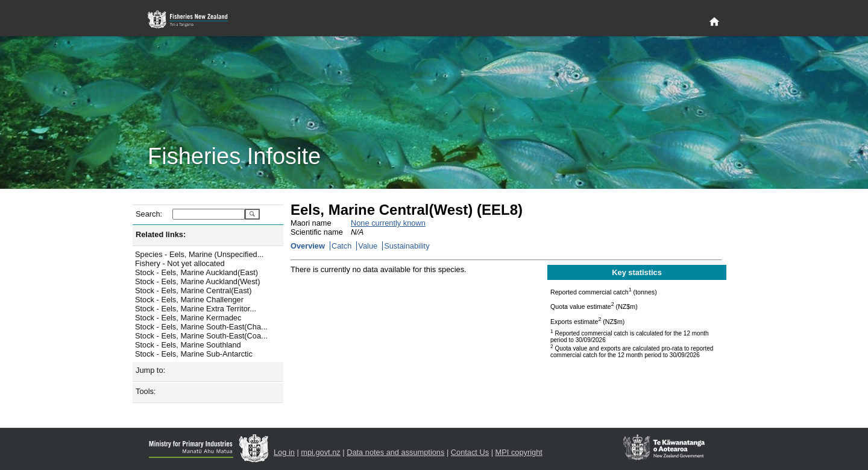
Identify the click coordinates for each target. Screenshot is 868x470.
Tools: (146, 391)
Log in (284, 452)
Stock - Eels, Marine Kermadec (188, 318)
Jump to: (150, 370)
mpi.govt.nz (320, 452)
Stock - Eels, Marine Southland (188, 345)
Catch (341, 246)
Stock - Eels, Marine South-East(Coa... (201, 336)
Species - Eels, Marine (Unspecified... (199, 254)
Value (368, 246)
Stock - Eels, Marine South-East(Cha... (201, 327)
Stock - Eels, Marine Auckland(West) (197, 281)
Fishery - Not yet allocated (180, 263)
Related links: (161, 234)
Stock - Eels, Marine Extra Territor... (196, 309)
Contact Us (470, 452)
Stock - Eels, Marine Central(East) (193, 291)
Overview (308, 246)
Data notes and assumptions (395, 452)
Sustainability (407, 246)
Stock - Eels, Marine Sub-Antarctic (194, 354)
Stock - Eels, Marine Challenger (189, 300)
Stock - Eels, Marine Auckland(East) (197, 272)
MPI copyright (519, 452)
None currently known (388, 223)
